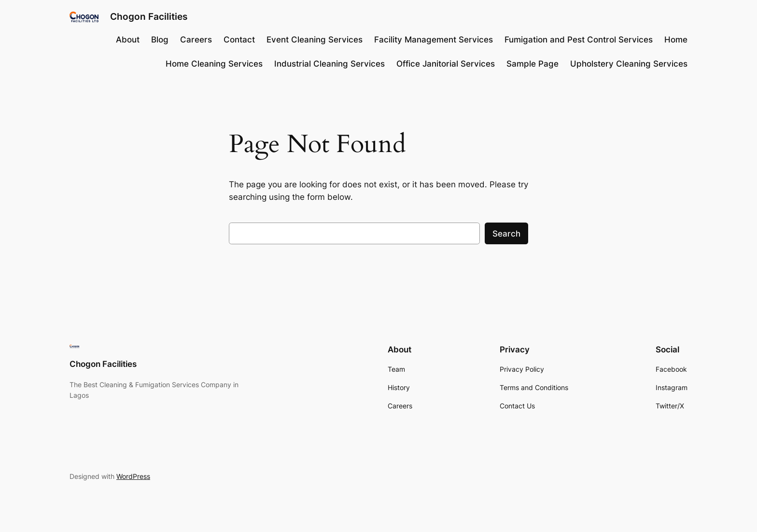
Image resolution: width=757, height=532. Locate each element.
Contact (239, 40)
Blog (160, 40)
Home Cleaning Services (214, 64)
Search (506, 234)
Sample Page (533, 64)
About (128, 40)
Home (676, 40)
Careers (196, 40)
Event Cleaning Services (315, 40)
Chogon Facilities (149, 16)
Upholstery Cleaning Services (629, 64)
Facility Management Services (434, 40)
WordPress (133, 476)
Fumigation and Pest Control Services (579, 40)
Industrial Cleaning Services (329, 64)
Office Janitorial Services (446, 64)
